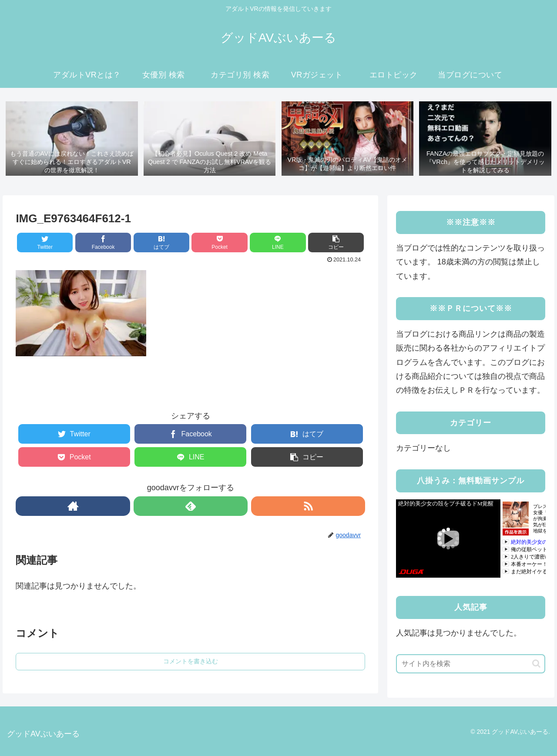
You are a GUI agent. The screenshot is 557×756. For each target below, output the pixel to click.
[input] (471, 664)
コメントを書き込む (191, 661)
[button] (536, 664)
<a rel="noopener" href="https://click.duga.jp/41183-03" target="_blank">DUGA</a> (471, 539)
